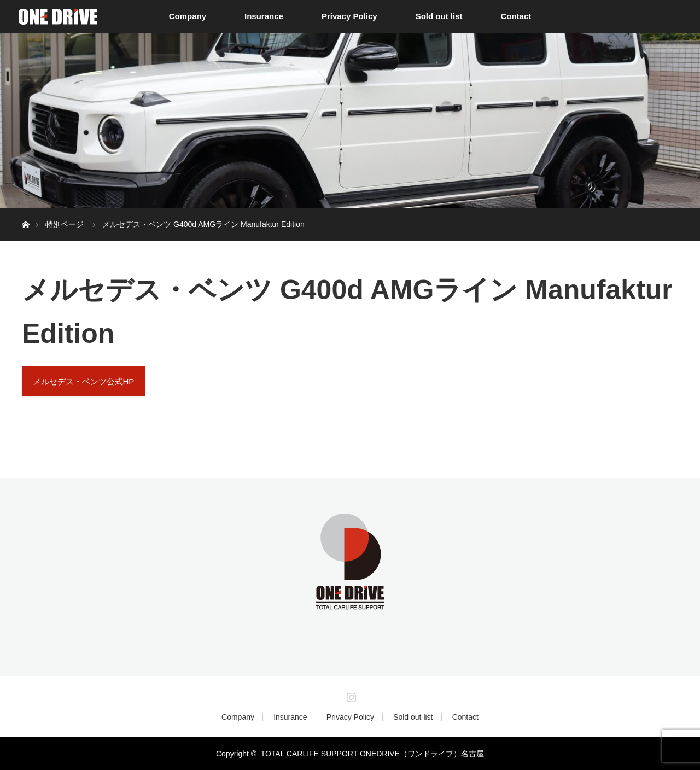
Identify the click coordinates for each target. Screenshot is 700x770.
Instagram (350, 695)
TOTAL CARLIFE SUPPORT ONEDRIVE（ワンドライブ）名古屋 (372, 754)
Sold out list (439, 16)
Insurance (264, 16)
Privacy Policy (349, 16)
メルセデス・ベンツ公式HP (84, 381)
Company (188, 16)
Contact (516, 16)
